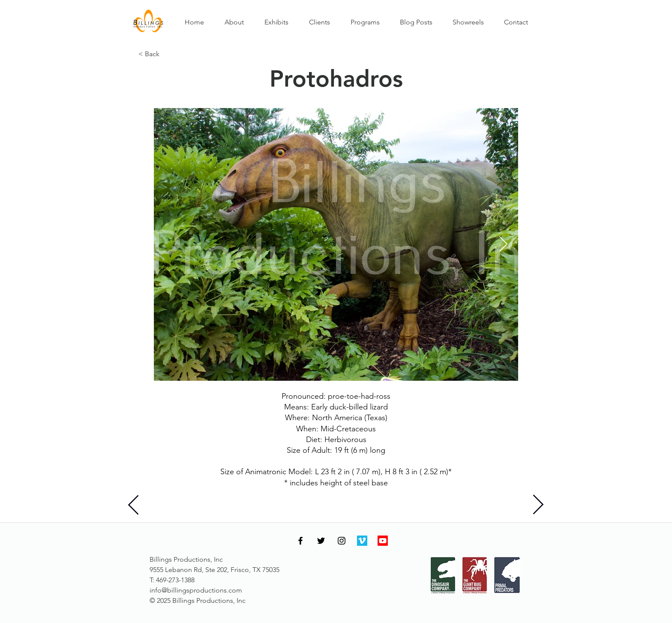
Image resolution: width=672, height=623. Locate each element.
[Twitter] (321, 541)
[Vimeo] (362, 541)
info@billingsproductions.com (196, 590)
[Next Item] (503, 245)
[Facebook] (300, 541)
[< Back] (167, 54)
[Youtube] (383, 541)
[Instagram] (342, 541)
